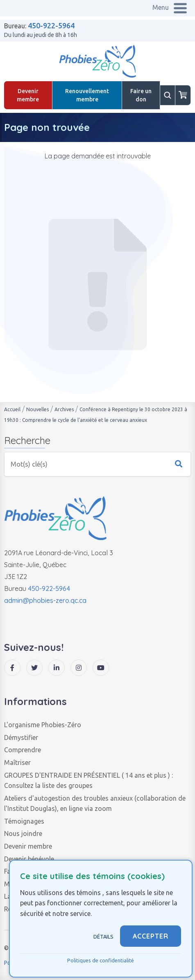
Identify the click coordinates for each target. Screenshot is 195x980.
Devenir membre (28, 95)
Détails (103, 936)
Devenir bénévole (29, 859)
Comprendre (23, 750)
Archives (64, 409)
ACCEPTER (151, 936)
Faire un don (141, 95)
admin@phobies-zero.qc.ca (45, 600)
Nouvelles (37, 409)
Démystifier (21, 737)
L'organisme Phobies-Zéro (43, 725)
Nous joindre (23, 833)
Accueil (12, 409)
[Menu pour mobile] (170, 8)
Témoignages (24, 821)
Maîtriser (17, 762)
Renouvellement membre (87, 95)
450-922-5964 (51, 25)
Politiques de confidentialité (101, 960)
